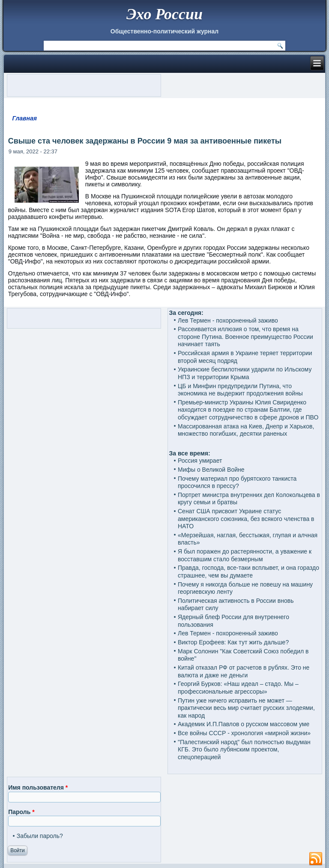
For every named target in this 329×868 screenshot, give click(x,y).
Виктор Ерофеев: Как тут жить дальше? (233, 642)
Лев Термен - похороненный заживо (228, 320)
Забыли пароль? (40, 836)
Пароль (21, 812)
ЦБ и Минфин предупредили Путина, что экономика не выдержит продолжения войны (240, 390)
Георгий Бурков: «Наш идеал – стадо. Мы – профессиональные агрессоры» (238, 688)
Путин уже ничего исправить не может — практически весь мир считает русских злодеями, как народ (246, 708)
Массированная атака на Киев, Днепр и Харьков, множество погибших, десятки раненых (246, 430)
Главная (24, 118)
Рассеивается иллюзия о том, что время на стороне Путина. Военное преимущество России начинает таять (245, 337)
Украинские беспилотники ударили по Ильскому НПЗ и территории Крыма (245, 373)
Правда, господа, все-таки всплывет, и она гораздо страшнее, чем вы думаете (248, 572)
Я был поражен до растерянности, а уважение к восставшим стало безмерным (245, 555)
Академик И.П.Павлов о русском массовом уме (244, 724)
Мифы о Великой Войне (211, 470)
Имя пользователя (38, 787)
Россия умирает (200, 461)
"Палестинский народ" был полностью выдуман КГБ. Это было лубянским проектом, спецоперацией (244, 750)
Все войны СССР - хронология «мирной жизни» (244, 733)
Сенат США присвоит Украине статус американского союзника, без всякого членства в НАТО (246, 519)
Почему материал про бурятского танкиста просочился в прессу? (237, 482)
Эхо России (164, 14)
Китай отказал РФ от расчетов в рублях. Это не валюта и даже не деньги (244, 671)
